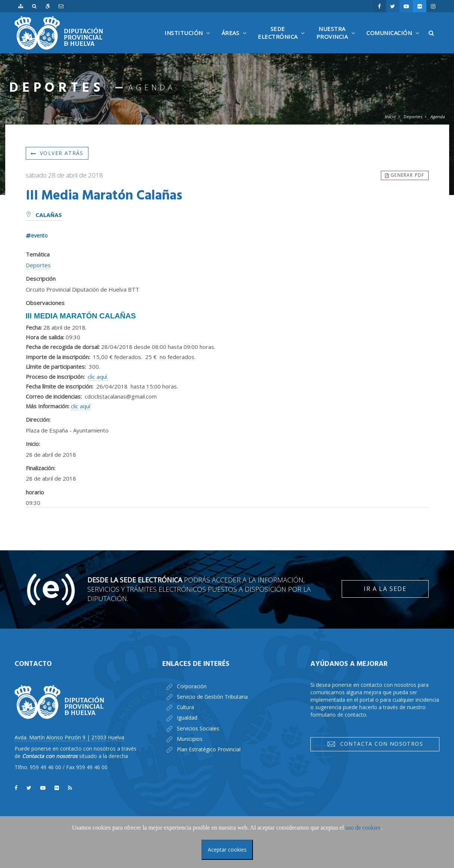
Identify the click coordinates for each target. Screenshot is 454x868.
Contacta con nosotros (375, 744)
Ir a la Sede (385, 589)
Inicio (390, 117)
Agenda (437, 117)
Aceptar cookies (227, 850)
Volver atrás (57, 153)
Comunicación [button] (395, 41)
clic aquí (81, 406)
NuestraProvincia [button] (338, 39)
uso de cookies (363, 828)
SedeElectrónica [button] (283, 39)
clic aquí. (98, 377)
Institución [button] (189, 41)
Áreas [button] (236, 41)
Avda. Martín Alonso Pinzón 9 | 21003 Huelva (69, 737)
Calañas (44, 216)
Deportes (413, 117)
